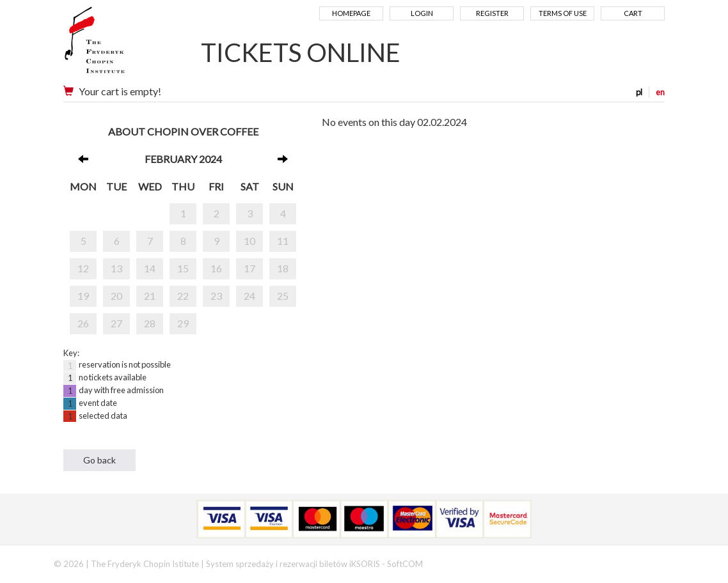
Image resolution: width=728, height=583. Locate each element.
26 (83, 323)
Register (492, 13)
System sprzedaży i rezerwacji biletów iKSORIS (293, 564)
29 (183, 323)
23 (216, 296)
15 (183, 268)
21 (150, 296)
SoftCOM (405, 564)
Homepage (351, 13)
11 (283, 241)
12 (83, 268)
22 (183, 296)
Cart (633, 13)
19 (83, 296)
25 (283, 296)
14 (150, 268)
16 (216, 268)
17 (249, 268)
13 (116, 268)
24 (249, 296)
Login (422, 13)
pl (639, 92)
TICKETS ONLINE (301, 52)
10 (249, 241)
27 (116, 323)
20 (116, 296)
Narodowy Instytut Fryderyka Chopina (119, 45)
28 (150, 323)
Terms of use (563, 13)
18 (283, 268)
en (660, 92)
